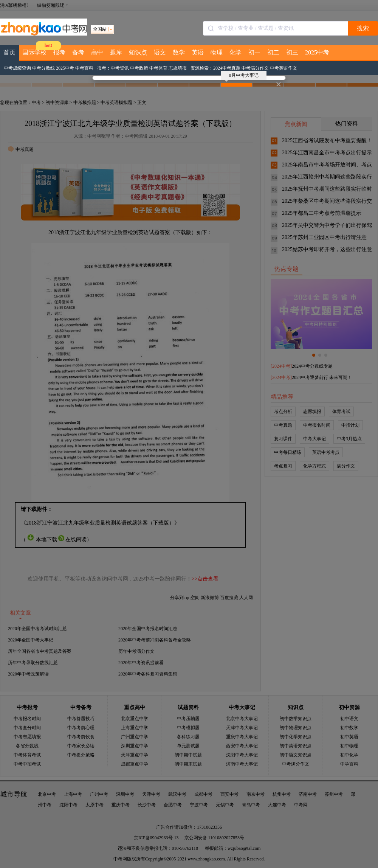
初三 (292, 52)
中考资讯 (120, 68)
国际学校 (34, 52)
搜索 (363, 28)
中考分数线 (43, 68)
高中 (97, 52)
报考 (59, 52)
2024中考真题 (227, 68)
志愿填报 (178, 68)
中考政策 (139, 68)
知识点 (138, 52)
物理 (217, 52)
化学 (235, 52)
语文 (160, 52)
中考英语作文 (283, 68)
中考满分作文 (255, 68)
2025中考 (317, 52)
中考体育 (158, 68)
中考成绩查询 (17, 68)
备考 (78, 52)
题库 (116, 52)
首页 (9, 52)
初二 (273, 52)
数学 (179, 52)
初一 (254, 52)
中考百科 (84, 68)
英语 (198, 52)
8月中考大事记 (242, 76)
